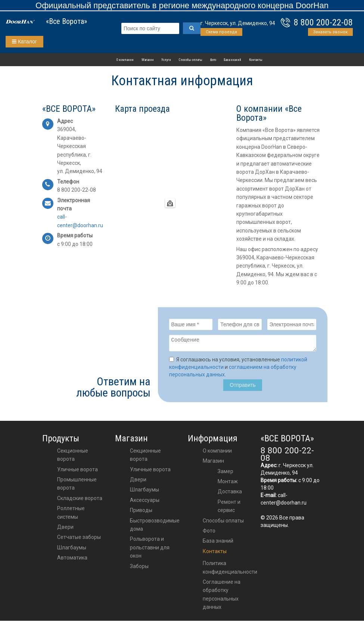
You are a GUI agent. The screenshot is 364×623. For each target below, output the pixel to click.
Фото (213, 60)
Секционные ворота (73, 457)
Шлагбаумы (72, 550)
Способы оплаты (191, 60)
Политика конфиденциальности (230, 570)
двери (138, 482)
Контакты (256, 60)
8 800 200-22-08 (323, 22)
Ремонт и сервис (229, 508)
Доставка (230, 494)
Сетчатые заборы (79, 539)
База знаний (232, 60)
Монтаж (228, 484)
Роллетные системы (71, 515)
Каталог (24, 41)
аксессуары (145, 502)
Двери (65, 529)
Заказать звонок (330, 32)
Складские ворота (80, 500)
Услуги (166, 60)
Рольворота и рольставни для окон (150, 550)
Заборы (139, 568)
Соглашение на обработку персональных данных (222, 597)
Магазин (148, 60)
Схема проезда (221, 32)
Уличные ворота (77, 472)
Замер (225, 474)
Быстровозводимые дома (155, 527)
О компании (125, 60)
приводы (141, 512)
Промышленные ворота (77, 486)
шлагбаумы (144, 492)
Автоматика (72, 560)
